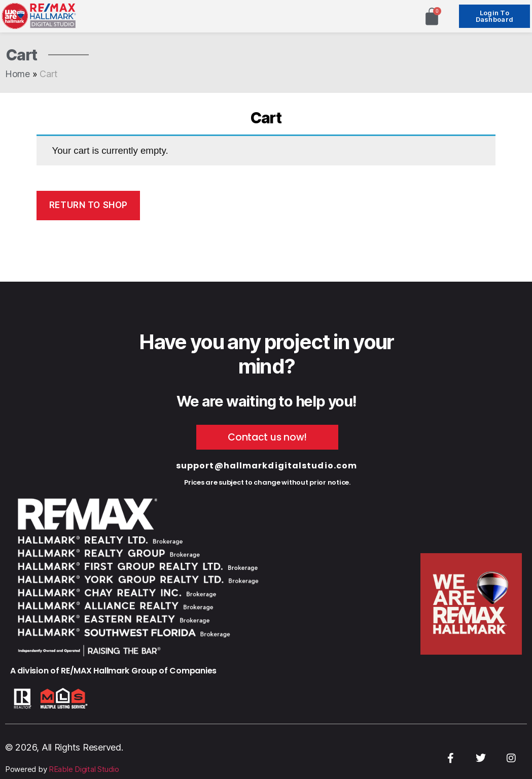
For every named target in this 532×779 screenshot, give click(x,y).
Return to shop (88, 205)
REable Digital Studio (84, 769)
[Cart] (432, 16)
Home (17, 74)
